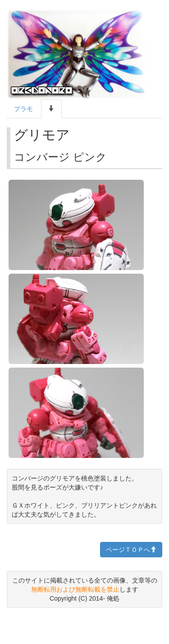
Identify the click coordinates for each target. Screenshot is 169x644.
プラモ (23, 109)
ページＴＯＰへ (131, 550)
